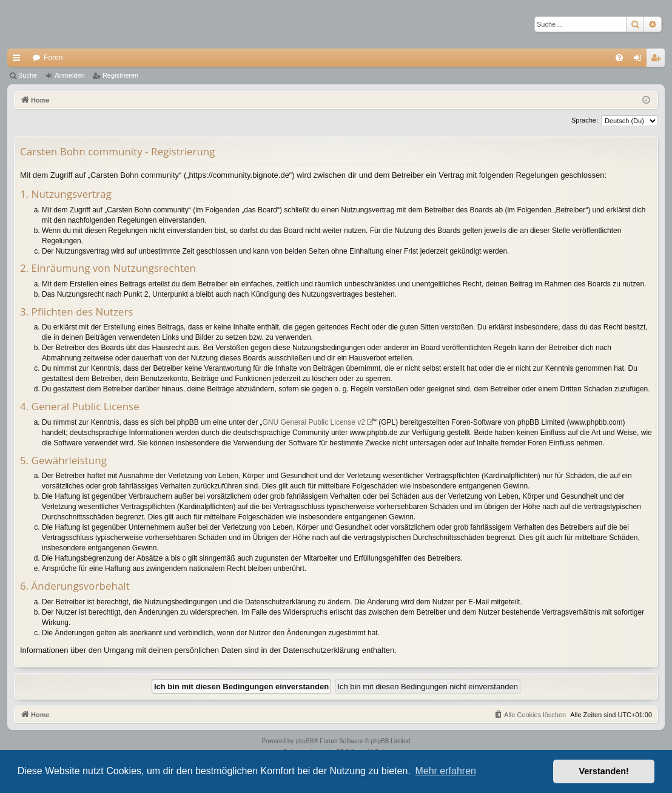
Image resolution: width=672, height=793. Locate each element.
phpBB (304, 741)
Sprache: (585, 120)
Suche (28, 75)
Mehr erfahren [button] (445, 771)
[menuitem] (619, 58)
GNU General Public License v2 (314, 422)
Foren (53, 58)
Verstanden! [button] (604, 771)
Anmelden (70, 75)
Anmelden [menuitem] (640, 60)
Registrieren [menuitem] (658, 60)
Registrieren (120, 75)
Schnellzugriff (19, 60)
